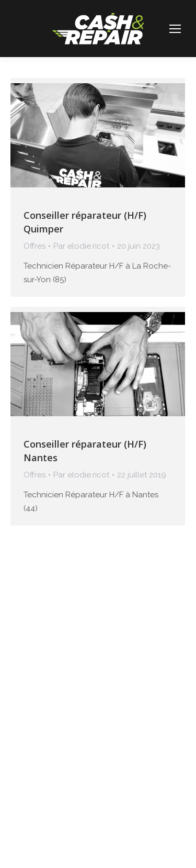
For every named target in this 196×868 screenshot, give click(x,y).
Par (81, 246)
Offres (34, 246)
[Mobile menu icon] (175, 29)
